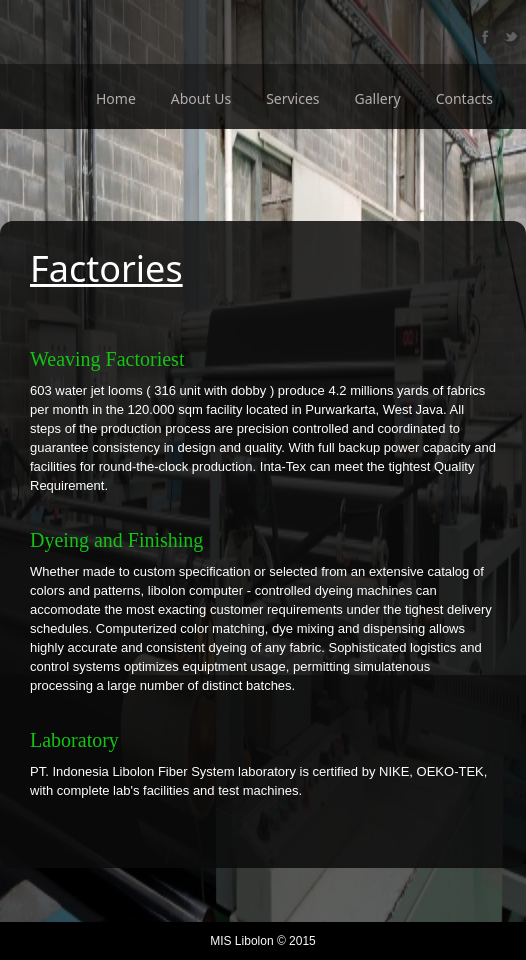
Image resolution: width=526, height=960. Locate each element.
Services (292, 98)
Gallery (378, 98)
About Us (201, 98)
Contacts (464, 98)
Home (116, 98)
